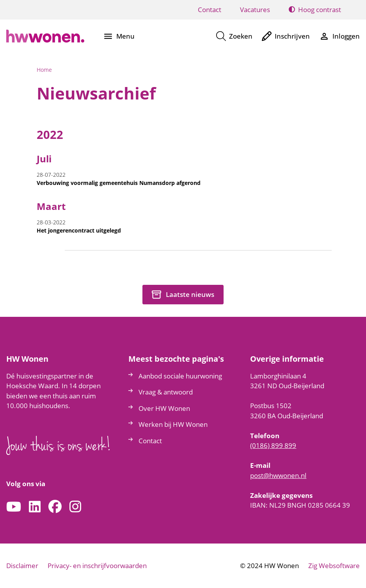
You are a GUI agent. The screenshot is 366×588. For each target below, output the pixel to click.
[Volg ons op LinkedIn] (35, 507)
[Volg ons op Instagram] (75, 507)
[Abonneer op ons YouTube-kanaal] (14, 507)
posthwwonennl (278, 475)
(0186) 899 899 (273, 445)
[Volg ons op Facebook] (55, 507)
